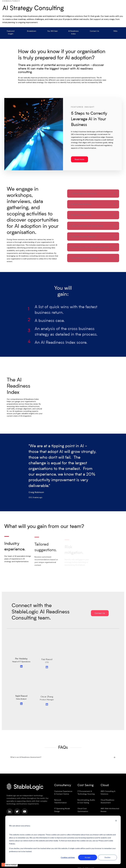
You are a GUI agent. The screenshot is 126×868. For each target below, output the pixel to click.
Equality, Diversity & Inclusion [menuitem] (18, 815)
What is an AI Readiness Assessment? (26, 743)
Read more (79, 158)
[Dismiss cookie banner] (116, 821)
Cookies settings (68, 857)
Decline (107, 857)
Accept (88, 857)
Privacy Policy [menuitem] (30, 813)
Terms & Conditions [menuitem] (15, 813)
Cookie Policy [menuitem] (42, 813)
